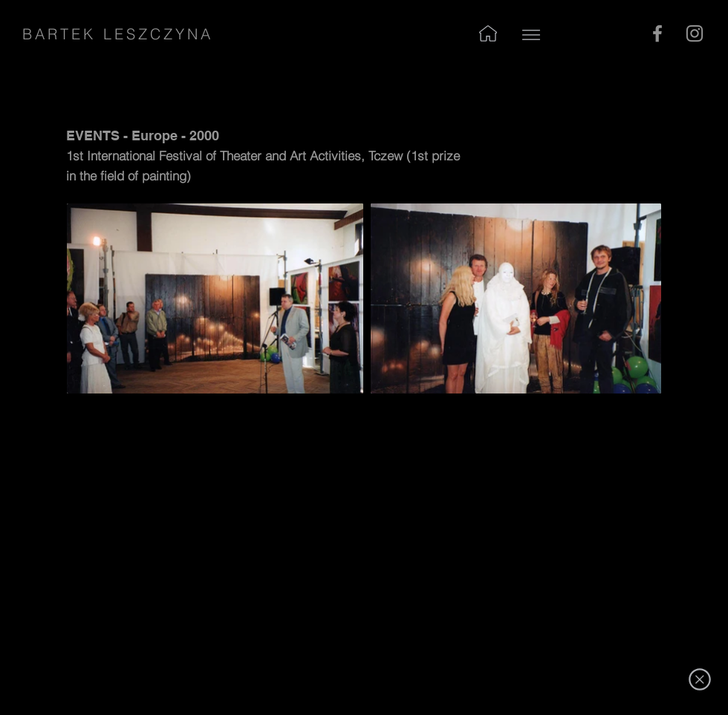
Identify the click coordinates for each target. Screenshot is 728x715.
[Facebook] (657, 33)
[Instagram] (695, 33)
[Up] (531, 35)
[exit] (699, 679)
